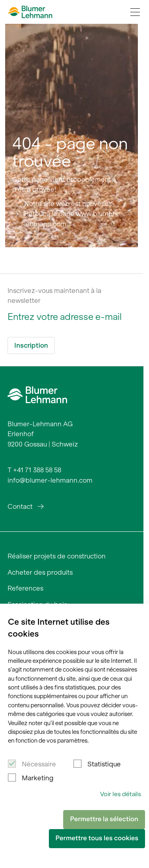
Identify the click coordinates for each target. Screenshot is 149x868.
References (25, 588)
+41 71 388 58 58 (37, 470)
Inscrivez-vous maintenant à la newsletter (54, 296)
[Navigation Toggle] (135, 12)
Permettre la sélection (104, 819)
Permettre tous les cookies (97, 838)
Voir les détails (121, 794)
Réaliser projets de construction (57, 556)
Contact (20, 506)
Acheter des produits (40, 572)
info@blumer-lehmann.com (50, 480)
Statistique (104, 764)
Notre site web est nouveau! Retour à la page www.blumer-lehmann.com (71, 214)
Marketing (38, 778)
